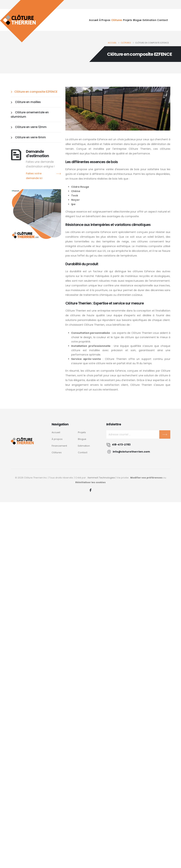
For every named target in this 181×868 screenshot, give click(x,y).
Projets (128, 20)
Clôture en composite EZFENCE (34, 92)
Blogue (137, 20)
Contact (163, 20)
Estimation (149, 20)
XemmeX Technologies (101, 478)
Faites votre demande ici (43, 176)
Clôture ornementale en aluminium (30, 114)
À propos (105, 20)
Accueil (94, 20)
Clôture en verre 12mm (29, 127)
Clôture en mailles (26, 102)
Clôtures (117, 20)
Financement (59, 446)
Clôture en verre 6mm (28, 137)
